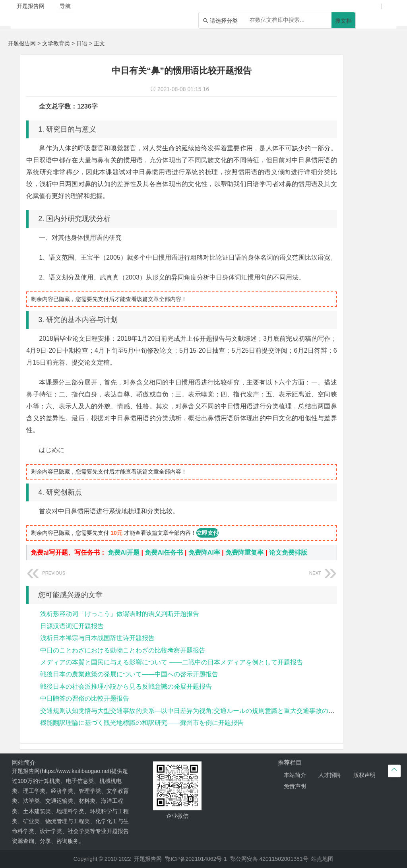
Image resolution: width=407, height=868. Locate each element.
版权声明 (364, 775)
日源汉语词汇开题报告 (72, 626)
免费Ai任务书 (164, 552)
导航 (65, 6)
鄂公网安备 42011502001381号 (269, 859)
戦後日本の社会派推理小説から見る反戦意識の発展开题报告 (126, 686)
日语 (82, 43)
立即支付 (207, 533)
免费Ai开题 (124, 552)
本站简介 (295, 775)
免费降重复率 (244, 552)
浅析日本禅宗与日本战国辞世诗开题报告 (97, 638)
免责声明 (295, 786)
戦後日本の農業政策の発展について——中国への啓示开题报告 (129, 674)
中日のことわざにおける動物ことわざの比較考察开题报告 (123, 650)
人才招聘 (329, 775)
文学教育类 (56, 43)
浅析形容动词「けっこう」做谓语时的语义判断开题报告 (120, 614)
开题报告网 (22, 43)
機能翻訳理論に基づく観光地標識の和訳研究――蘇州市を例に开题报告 (142, 723)
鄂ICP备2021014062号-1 (196, 859)
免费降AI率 (204, 552)
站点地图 (322, 859)
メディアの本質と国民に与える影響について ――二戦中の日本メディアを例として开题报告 (171, 662)
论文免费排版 (288, 552)
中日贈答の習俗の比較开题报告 (85, 698)
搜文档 (343, 21)
